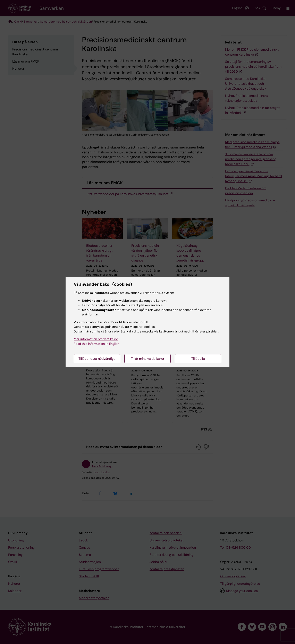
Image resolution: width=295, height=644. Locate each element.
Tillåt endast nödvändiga (97, 359)
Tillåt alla (198, 359)
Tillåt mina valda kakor (148, 359)
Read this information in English (96, 344)
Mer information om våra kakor (96, 339)
